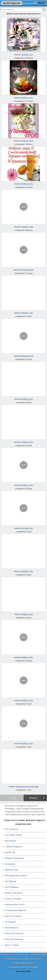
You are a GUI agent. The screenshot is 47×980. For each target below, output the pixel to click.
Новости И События (14, 933)
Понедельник (27, 270)
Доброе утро (27, 55)
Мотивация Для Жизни (16, 876)
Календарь (10, 864)
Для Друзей (11, 881)
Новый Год (10, 852)
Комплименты (12, 928)
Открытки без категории (27, 787)
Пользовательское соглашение (23, 967)
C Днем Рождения (13, 847)
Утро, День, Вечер (13, 835)
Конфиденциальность (23, 963)
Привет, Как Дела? (14, 893)
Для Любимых (12, 887)
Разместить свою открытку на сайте (23, 959)
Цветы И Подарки (13, 916)
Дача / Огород (12, 945)
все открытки (12, 3)
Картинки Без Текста (15, 905)
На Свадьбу (11, 922)
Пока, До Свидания (14, 939)
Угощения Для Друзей (15, 910)
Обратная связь (39, 955)
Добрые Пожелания (14, 858)
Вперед (33, 798)
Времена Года (12, 870)
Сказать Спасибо (13, 899)
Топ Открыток (12, 829)
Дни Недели (11, 841)
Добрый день (27, 141)
